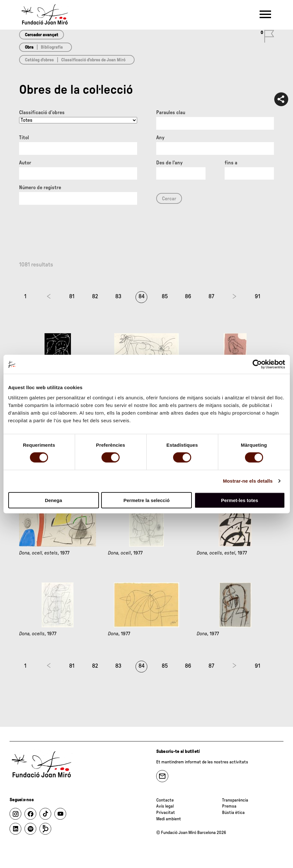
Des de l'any (169, 163)
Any (160, 138)
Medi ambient (169, 819)
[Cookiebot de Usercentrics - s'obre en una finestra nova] (257, 364)
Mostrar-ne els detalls (248, 481)
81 (72, 297)
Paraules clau (171, 113)
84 (142, 297)
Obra (29, 47)
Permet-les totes (240, 500)
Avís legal (165, 806)
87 (211, 297)
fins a (231, 163)
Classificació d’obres (42, 113)
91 (258, 297)
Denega (53, 500)
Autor (25, 163)
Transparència (235, 800)
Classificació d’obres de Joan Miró (93, 60)
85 (165, 297)
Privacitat (166, 813)
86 (188, 297)
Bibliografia (52, 47)
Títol (24, 138)
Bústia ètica (233, 813)
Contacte (165, 800)
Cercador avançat (42, 35)
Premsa (229, 806)
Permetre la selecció (146, 500)
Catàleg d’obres (39, 60)
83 (118, 297)
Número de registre (40, 188)
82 (95, 297)
